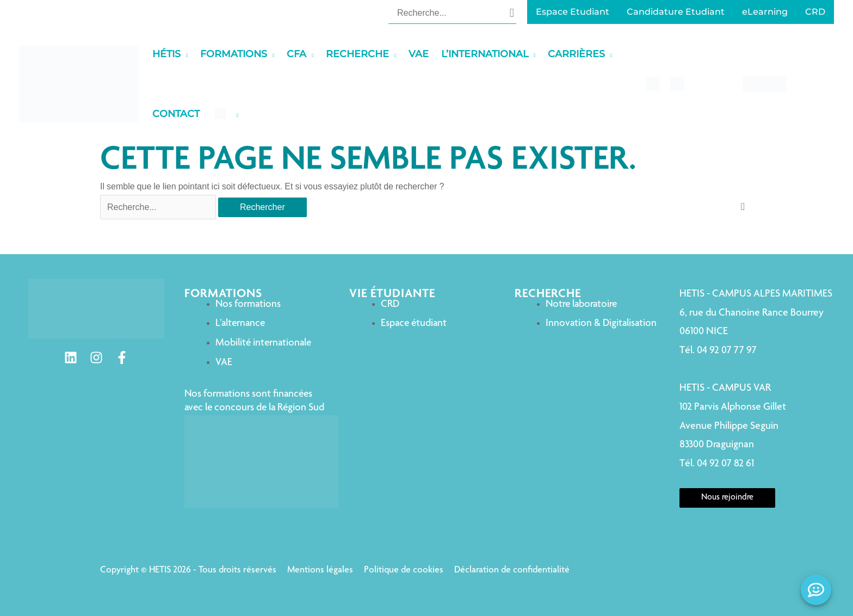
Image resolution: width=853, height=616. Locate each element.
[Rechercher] (512, 13)
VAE (224, 363)
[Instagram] (96, 358)
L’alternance (240, 324)
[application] (184, 54)
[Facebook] (122, 358)
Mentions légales (320, 570)
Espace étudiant (414, 324)
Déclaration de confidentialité (512, 570)
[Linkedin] (71, 358)
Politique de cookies (404, 570)
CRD (390, 304)
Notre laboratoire (581, 304)
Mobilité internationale (263, 343)
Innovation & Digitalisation (601, 324)
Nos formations (248, 304)
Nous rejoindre (727, 498)
